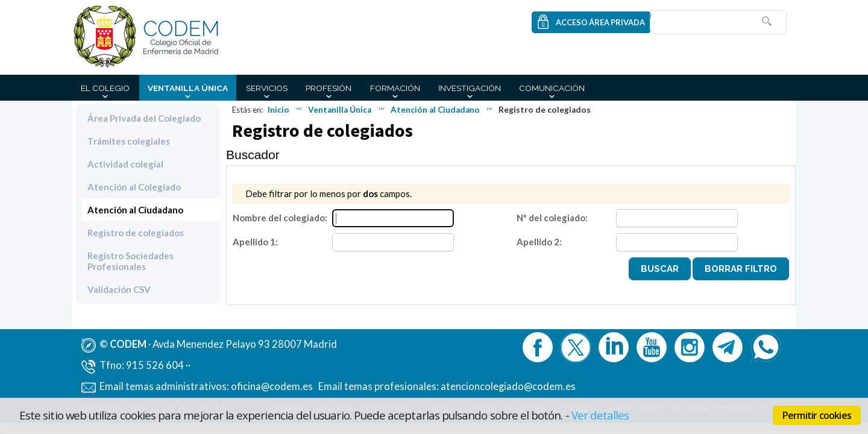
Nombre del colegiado (279, 218)
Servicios (267, 88)
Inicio (278, 110)
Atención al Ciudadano (435, 110)
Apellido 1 (254, 242)
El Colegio (105, 88)
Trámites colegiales (129, 141)
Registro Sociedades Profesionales (131, 261)
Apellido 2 (538, 242)
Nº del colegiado (551, 218)
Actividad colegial (125, 164)
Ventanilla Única (188, 88)
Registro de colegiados (136, 233)
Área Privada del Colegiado (144, 118)
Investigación (470, 88)
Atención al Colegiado (134, 187)
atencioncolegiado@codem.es (508, 386)
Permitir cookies (817, 415)
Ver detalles (600, 415)
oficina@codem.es (272, 386)
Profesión (329, 88)
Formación (395, 88)
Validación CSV (119, 289)
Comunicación (552, 88)
